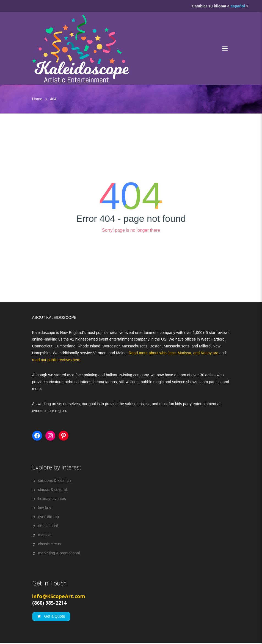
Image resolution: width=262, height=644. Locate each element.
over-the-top (49, 517)
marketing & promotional (59, 553)
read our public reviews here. (57, 360)
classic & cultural (53, 490)
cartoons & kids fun (55, 480)
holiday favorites (52, 499)
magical (45, 535)
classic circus (49, 544)
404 (53, 99)
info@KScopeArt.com (59, 596)
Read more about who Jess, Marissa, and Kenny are (174, 353)
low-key (45, 508)
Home (37, 99)
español (238, 6)
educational (48, 526)
